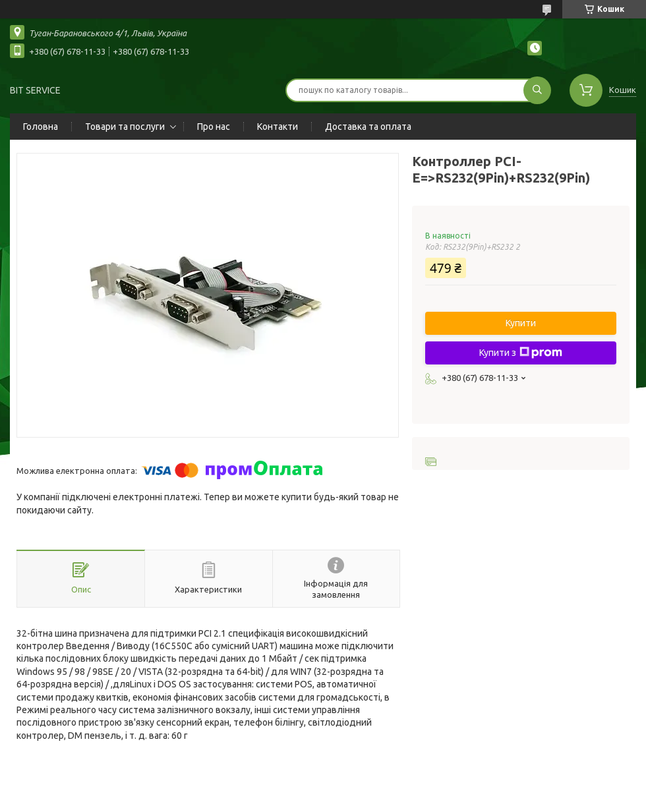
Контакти (278, 127)
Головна (41, 127)
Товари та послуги (125, 127)
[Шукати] (537, 90)
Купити (521, 323)
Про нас (214, 127)
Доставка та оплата (368, 127)
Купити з (521, 353)
